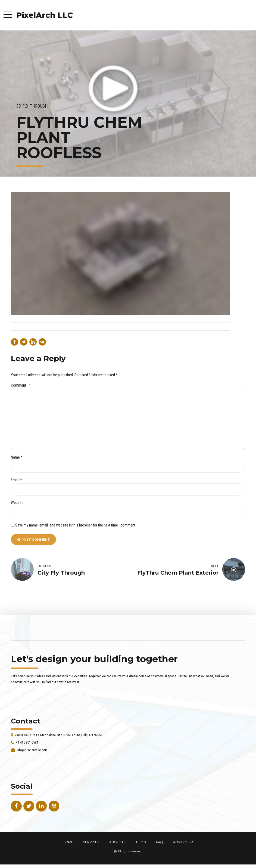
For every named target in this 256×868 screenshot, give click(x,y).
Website (17, 503)
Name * (17, 457)
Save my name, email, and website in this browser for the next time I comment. (76, 525)
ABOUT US (118, 842)
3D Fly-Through (32, 106)
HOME (68, 842)
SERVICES (91, 842)
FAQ (160, 842)
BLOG (141, 842)
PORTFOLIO (183, 842)
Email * (16, 480)
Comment (21, 385)
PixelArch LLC (45, 15)
